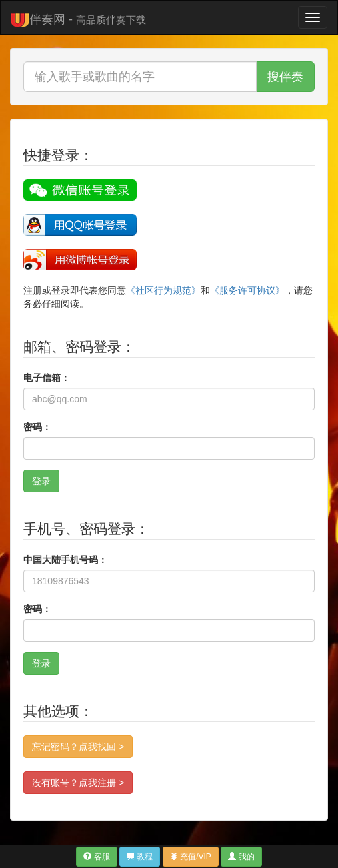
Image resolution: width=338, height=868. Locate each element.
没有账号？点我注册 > (78, 783)
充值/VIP (191, 857)
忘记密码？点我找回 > (78, 747)
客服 (96, 857)
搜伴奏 (285, 77)
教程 (140, 857)
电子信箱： (47, 378)
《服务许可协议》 (247, 290)
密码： (37, 427)
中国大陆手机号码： (65, 560)
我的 (241, 857)
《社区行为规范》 (163, 290)
